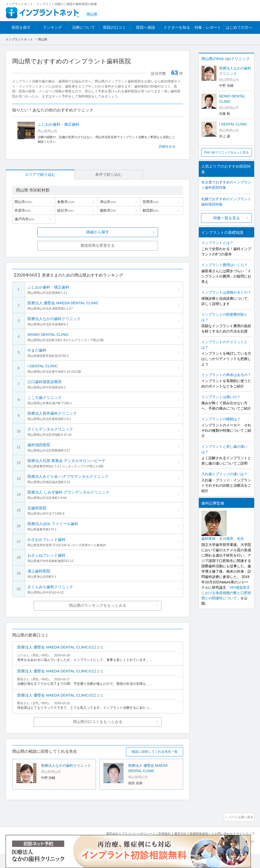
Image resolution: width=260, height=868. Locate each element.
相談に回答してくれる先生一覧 (155, 767)
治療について (84, 27)
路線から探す (98, 232)
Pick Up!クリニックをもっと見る (227, 152)
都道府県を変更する (98, 246)
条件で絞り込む (74, 175)
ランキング (52, 27)
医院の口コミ (115, 27)
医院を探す (21, 27)
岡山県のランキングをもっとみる (98, 616)
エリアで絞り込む (29, 175)
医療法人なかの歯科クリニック (66, 781)
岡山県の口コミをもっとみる (98, 737)
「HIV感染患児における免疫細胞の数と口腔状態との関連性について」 (226, 593)
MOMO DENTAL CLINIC (232, 99)
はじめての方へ (239, 27)
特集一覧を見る (227, 218)
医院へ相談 (146, 27)
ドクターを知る (177, 27)
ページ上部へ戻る (240, 832)
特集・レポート (208, 27)
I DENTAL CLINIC (233, 124)
